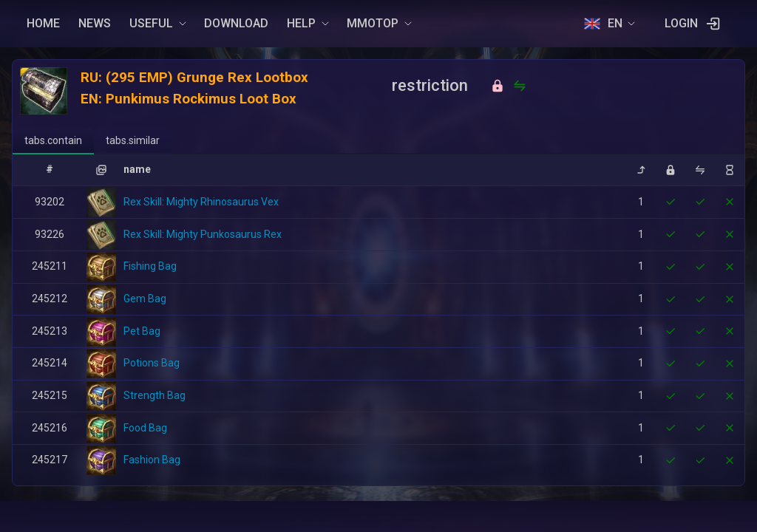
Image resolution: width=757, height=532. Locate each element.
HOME (43, 23)
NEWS (95, 23)
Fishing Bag (150, 266)
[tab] (53, 141)
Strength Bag (155, 395)
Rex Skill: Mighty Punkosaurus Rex (203, 234)
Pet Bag (142, 331)
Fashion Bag (152, 460)
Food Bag (145, 428)
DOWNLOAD (236, 23)
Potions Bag (152, 363)
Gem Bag (145, 299)
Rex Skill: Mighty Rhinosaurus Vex (201, 202)
